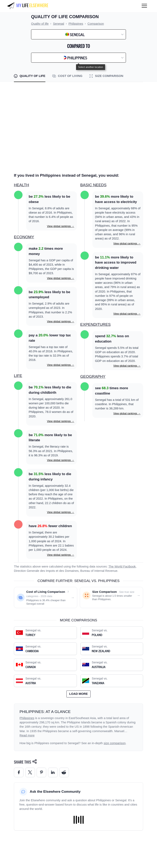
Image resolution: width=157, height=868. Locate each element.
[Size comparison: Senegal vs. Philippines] (111, 598)
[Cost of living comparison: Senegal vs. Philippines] (46, 598)
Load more (79, 694)
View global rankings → (61, 226)
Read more (27, 735)
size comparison (115, 743)
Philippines (27, 718)
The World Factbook (122, 566)
